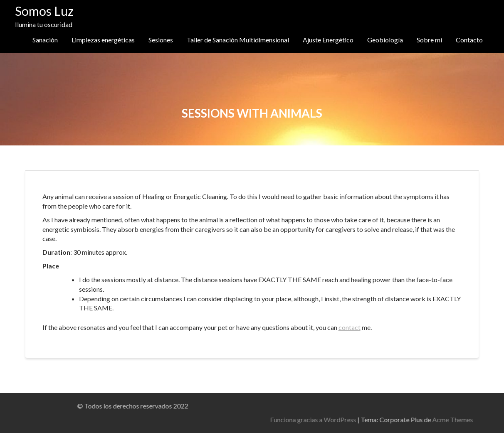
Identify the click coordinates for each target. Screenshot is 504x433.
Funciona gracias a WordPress (409, 419)
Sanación (45, 40)
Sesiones (161, 40)
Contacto (469, 40)
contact (350, 327)
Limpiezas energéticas (103, 40)
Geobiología (385, 40)
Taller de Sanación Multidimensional (238, 40)
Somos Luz (44, 11)
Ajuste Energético (328, 40)
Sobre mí (429, 40)
